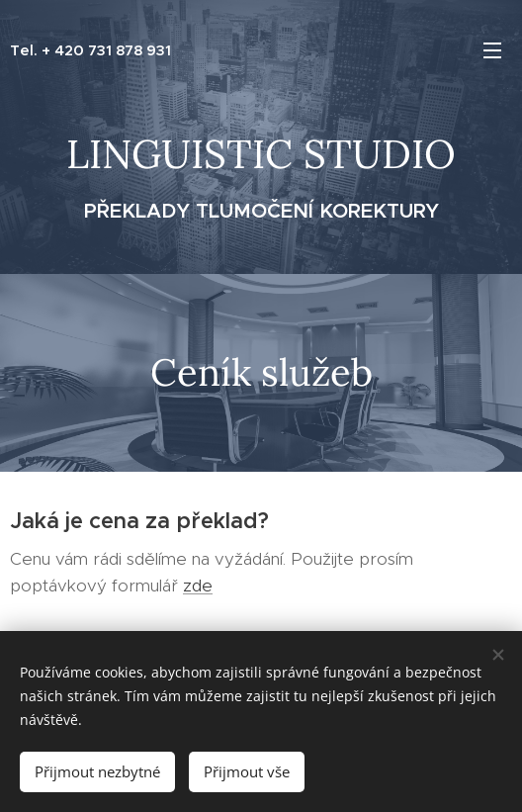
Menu (492, 50)
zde (198, 586)
